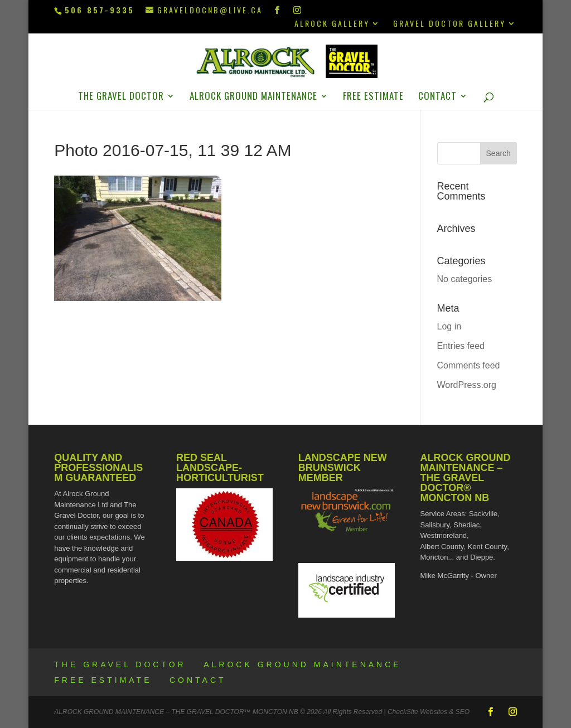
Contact (437, 97)
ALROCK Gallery (332, 24)
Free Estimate (373, 97)
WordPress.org (467, 385)
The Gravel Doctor (121, 97)
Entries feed (461, 346)
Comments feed (469, 365)
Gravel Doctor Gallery (449, 24)
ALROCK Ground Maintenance (253, 97)
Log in (449, 326)
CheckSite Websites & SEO (429, 712)
